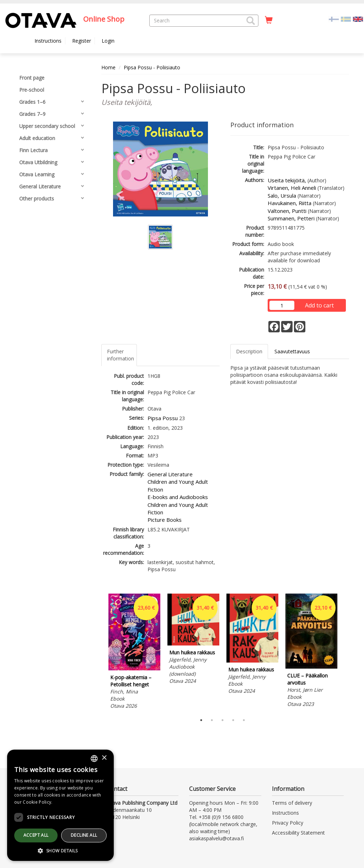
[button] (251, 21)
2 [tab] (212, 720)
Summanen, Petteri (291, 218)
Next (346, 653)
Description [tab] (249, 351)
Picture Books (165, 520)
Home (108, 67)
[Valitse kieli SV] (346, 19)
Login (108, 41)
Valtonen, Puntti (287, 211)
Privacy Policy (288, 823)
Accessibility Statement (298, 833)
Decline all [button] (84, 835)
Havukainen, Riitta (290, 203)
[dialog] (60, 805)
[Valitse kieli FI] (334, 19)
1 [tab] (201, 720)
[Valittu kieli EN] (358, 19)
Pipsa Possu (163, 418)
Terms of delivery (292, 803)
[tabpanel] (134, 652)
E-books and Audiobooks (178, 497)
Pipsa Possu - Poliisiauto (152, 67)
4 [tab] (233, 720)
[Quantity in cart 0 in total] (269, 20)
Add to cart (319, 305)
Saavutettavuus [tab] (292, 351)
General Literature (170, 474)
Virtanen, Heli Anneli (292, 188)
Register (82, 41)
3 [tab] (223, 720)
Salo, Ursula (282, 195)
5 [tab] (244, 720)
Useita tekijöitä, (287, 180)
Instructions (48, 41)
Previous (100, 653)
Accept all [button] (36, 835)
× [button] (104, 758)
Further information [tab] (121, 355)
